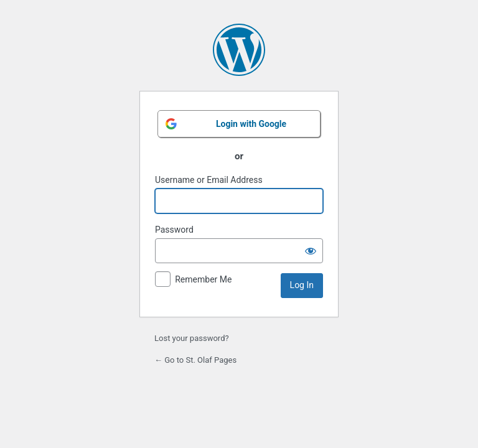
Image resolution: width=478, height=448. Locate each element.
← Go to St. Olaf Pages (195, 360)
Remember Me (203, 279)
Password (174, 230)
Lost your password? (192, 338)
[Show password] (311, 251)
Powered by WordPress (239, 50)
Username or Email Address (209, 180)
